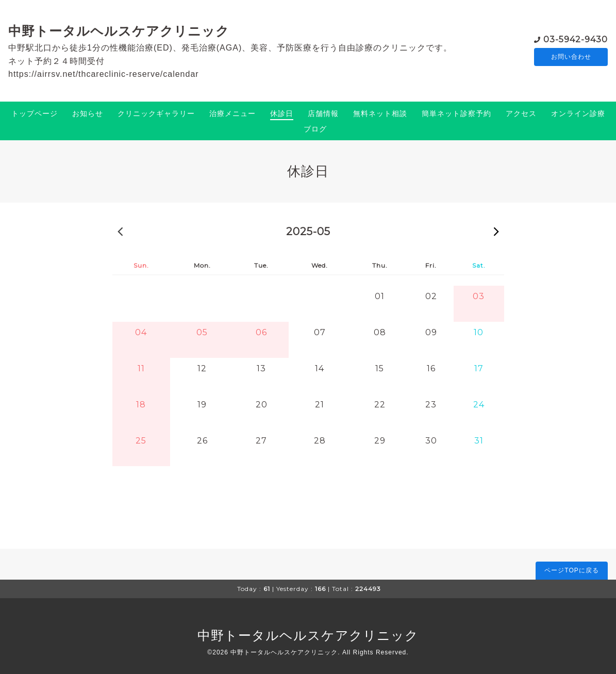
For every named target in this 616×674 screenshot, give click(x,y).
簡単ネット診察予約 (456, 113)
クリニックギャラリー (156, 113)
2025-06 (496, 231)
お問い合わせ (571, 57)
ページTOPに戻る (571, 570)
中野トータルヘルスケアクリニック (119, 31)
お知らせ (88, 113)
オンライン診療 (578, 113)
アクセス (521, 113)
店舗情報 (323, 113)
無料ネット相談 (380, 113)
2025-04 (120, 231)
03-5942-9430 (576, 38)
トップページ (35, 113)
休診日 (282, 113)
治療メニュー (232, 113)
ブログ (315, 129)
